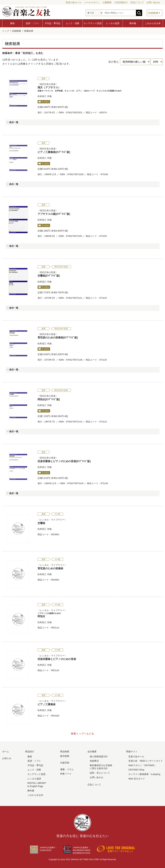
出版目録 (65, 762)
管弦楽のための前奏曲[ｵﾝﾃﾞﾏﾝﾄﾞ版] (58, 337)
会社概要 (92, 751)
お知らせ (7, 758)
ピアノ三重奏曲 (47, 704)
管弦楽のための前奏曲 (50, 568)
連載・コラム (67, 769)
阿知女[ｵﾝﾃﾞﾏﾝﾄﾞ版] (49, 399)
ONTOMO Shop (136, 769)
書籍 (12, 23)
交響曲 (41, 523)
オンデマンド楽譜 (93, 23)
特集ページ (66, 773)
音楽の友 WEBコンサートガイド (146, 760)
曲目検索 (65, 756)
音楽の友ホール (74, 2)
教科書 (133, 23)
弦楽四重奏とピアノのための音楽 (57, 659)
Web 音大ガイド (137, 778)
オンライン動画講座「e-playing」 (145, 774)
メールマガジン (92, 2)
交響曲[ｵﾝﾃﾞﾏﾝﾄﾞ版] (49, 275)
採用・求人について (100, 772)
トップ (6, 31)
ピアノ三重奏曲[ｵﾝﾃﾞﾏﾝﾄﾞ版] (54, 152)
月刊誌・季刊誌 (52, 23)
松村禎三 (42, 96)
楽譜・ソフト (32, 23)
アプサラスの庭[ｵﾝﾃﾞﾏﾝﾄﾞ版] (54, 213)
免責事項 (94, 760)
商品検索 (65, 751)
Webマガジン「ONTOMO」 (142, 765)
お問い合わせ (153, 2)
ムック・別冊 (73, 23)
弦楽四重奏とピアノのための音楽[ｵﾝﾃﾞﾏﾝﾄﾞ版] (64, 461)
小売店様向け (121, 2)
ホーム (6, 751)
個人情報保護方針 (99, 756)
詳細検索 (153, 13)
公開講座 (107, 2)
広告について (137, 2)
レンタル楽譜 (113, 23)
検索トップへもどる (82, 733)
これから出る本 (153, 23)
